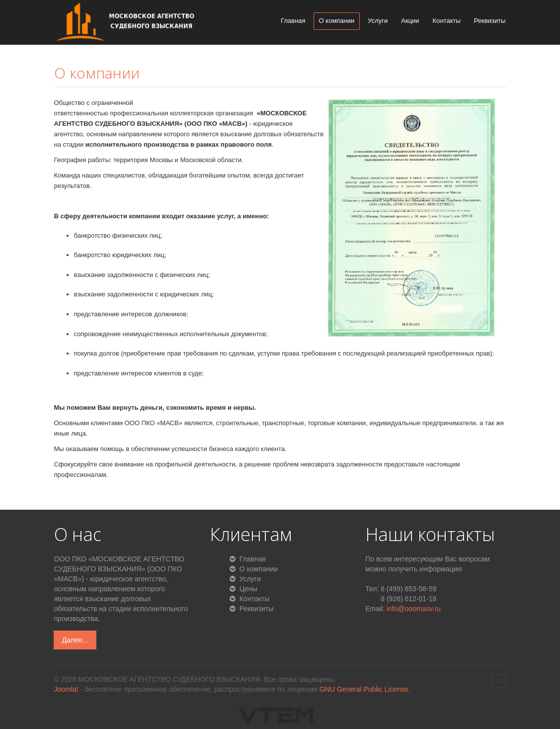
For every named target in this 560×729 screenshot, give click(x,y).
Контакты (447, 21)
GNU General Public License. (365, 689)
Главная (293, 21)
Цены (247, 589)
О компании (337, 21)
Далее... (75, 640)
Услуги (378, 21)
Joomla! (66, 689)
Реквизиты (490, 21)
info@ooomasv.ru (414, 609)
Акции (410, 21)
